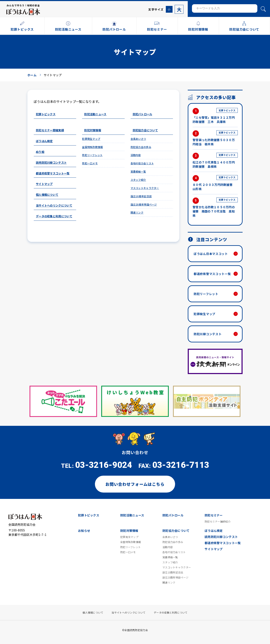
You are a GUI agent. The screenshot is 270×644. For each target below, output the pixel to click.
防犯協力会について (145, 130)
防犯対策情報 (93, 130)
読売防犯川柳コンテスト (51, 163)
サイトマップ (44, 184)
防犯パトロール (142, 114)
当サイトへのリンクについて (54, 205)
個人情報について (47, 195)
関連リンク (137, 212)
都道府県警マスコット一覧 (53, 173)
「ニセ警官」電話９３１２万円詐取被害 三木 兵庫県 (215, 116)
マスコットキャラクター (145, 188)
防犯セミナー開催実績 (50, 130)
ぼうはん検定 (44, 141)
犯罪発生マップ (91, 139)
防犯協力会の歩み (141, 147)
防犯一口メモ (90, 163)
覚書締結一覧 (138, 171)
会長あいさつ (138, 139)
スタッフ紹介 (138, 180)
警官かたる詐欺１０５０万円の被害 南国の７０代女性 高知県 (215, 208)
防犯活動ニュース (95, 114)
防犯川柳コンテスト (208, 334)
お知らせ (84, 531)
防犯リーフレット (92, 155)
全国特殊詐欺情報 (92, 147)
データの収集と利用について (54, 216)
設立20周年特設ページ (144, 204)
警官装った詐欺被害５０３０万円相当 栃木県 (215, 138)
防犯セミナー (214, 515)
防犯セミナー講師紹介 (218, 521)
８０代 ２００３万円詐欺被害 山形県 (215, 183)
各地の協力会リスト (142, 163)
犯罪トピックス (46, 114)
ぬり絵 (40, 152)
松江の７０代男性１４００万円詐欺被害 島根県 (215, 161)
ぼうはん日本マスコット (211, 254)
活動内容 (136, 155)
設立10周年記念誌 (141, 196)
